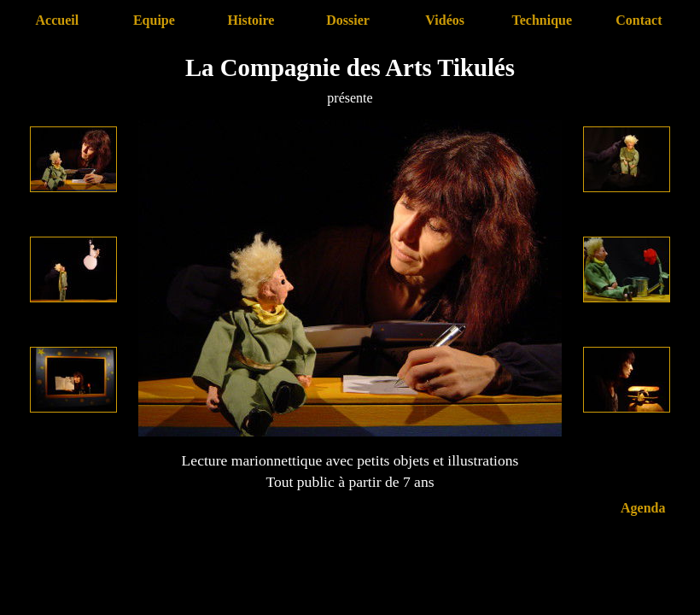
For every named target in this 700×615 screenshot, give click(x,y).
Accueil (57, 20)
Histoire (251, 20)
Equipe (154, 20)
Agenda (643, 508)
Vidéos (445, 20)
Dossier (348, 20)
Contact (639, 20)
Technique (542, 20)
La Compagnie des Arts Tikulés (350, 67)
